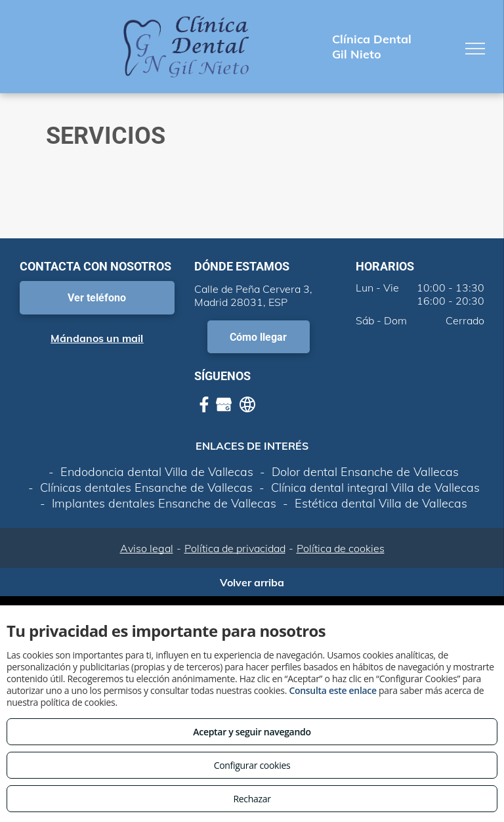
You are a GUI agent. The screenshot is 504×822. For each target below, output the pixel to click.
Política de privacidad (235, 548)
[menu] (475, 49)
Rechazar (252, 799)
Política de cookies (341, 548)
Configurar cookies (252, 765)
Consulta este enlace (332, 690)
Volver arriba (252, 582)
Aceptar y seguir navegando (252, 732)
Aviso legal (147, 548)
